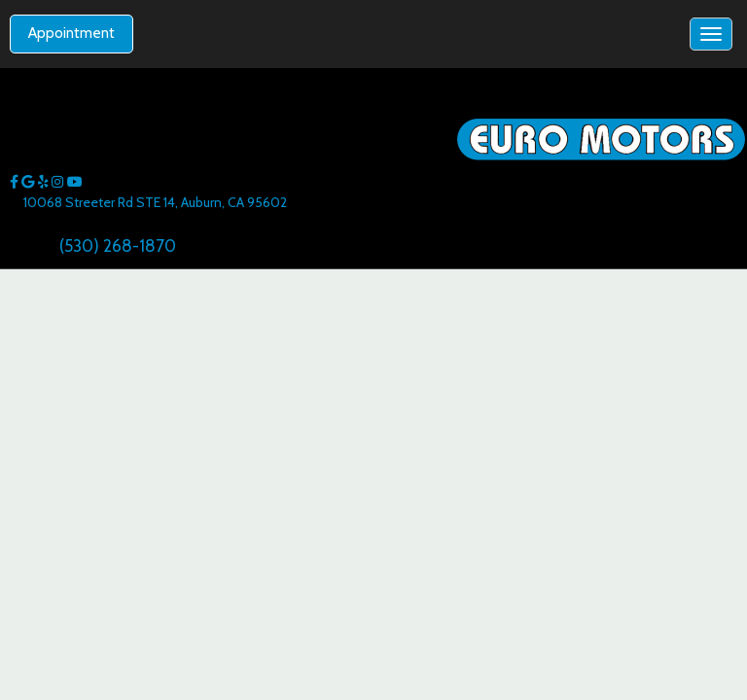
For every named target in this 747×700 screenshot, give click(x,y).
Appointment (71, 33)
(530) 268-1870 (118, 245)
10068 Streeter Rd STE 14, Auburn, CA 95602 (155, 202)
